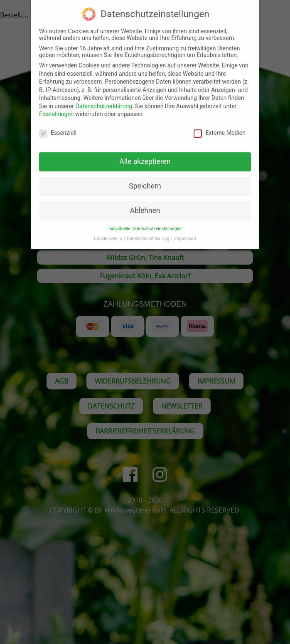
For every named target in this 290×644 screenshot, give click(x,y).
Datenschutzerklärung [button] (149, 232)
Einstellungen (57, 107)
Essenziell (58, 126)
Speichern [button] (145, 179)
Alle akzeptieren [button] (145, 155)
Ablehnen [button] (145, 203)
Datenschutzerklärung (104, 99)
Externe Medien (219, 126)
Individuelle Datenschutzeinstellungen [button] (145, 222)
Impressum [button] (185, 232)
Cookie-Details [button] (108, 232)
